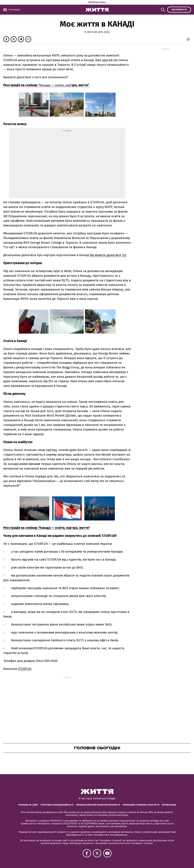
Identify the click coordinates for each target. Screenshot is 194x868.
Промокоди (169, 805)
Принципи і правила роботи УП (141, 805)
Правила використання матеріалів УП (98, 805)
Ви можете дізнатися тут (108, 255)
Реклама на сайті (28, 805)
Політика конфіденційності (57, 805)
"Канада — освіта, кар (64, 85)
